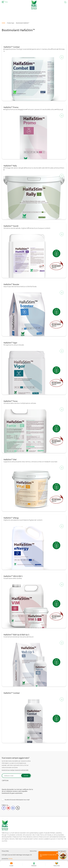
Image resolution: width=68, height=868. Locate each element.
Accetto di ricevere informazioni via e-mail (17, 800)
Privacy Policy (5, 851)
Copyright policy (62, 851)
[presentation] (15, 788)
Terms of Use (33, 851)
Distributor (34, 866)
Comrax (10, 858)
